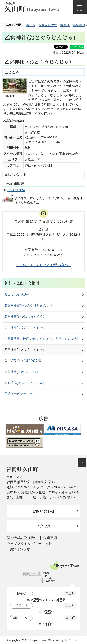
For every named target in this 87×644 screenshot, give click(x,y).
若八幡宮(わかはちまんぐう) (24, 317)
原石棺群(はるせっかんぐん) (24, 383)
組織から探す (48, 25)
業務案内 (79, 25)
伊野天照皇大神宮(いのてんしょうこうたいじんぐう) (41, 339)
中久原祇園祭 (16, 190)
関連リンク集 (20, 549)
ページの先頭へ (82, 463)
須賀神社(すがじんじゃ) (21, 372)
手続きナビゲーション (20, 394)
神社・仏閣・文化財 (22, 283)
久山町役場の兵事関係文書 (23, 361)
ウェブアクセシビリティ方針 (29, 544)
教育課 (65, 25)
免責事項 (50, 538)
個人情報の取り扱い (22, 538)
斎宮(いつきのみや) (18, 294)
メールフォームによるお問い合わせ (43, 265)
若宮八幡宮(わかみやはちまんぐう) (29, 305)
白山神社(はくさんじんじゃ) (24, 328)
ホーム (31, 25)
